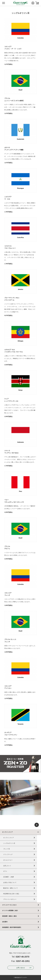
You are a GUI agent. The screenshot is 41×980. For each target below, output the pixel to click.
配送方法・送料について (10, 888)
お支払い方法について (10, 882)
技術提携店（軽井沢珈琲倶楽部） (12, 927)
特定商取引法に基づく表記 (11, 894)
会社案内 (5, 922)
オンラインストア (7, 832)
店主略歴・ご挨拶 (9, 877)
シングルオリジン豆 (9, 843)
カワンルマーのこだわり (9, 905)
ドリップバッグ (8, 854)
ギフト (5, 871)
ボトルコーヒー (8, 860)
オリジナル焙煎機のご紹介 (10, 911)
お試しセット (7, 866)
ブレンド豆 (7, 849)
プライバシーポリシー (10, 899)
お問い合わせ (21, 968)
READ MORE (21, 802)
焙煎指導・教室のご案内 (9, 916)
